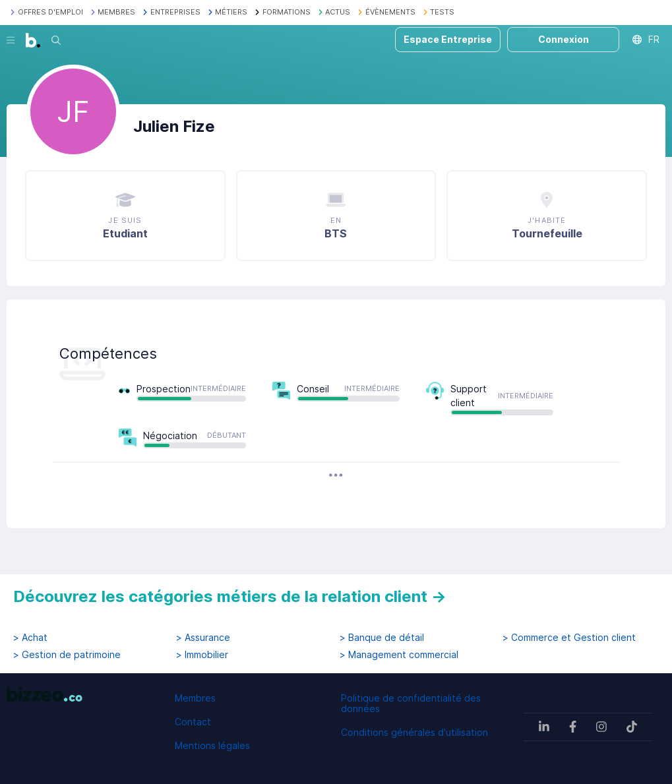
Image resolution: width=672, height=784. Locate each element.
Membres (195, 698)
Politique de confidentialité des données (411, 703)
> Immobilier (202, 655)
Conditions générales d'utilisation (414, 732)
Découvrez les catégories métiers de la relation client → (230, 596)
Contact (193, 722)
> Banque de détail (382, 638)
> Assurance (203, 638)
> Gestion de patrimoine (67, 655)
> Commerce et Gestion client (569, 638)
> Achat (30, 638)
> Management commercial (399, 655)
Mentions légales (212, 745)
